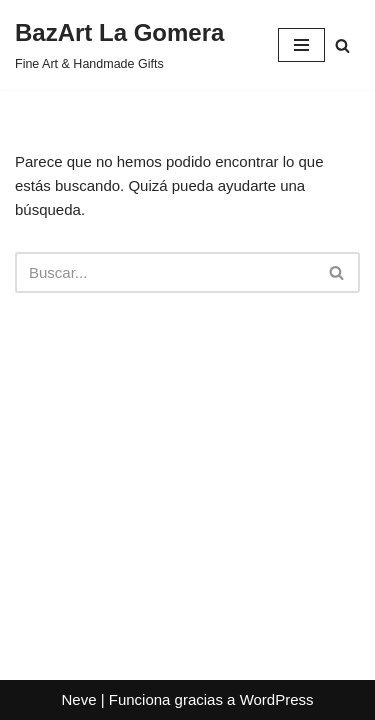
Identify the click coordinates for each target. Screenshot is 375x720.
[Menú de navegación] (301, 45)
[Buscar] (342, 45)
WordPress (277, 699)
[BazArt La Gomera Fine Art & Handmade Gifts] (119, 45)
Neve (78, 699)
